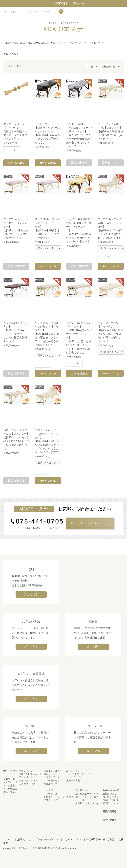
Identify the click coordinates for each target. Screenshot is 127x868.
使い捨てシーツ (84, 790)
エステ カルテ (51, 800)
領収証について (111, 800)
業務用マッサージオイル (88, 803)
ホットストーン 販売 (87, 797)
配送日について (111, 803)
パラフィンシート (28, 771)
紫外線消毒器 (73, 781)
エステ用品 (9, 785)
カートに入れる (16, 163)
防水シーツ (49, 774)
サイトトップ (10, 771)
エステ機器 (9, 792)
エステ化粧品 (10, 789)
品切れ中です (79, 163)
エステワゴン (51, 790)
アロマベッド (11, 54)
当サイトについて (72, 839)
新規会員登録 (109, 811)
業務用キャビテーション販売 (59, 797)
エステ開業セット (53, 781)
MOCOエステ (63, 29)
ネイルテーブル (74, 777)
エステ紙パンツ (27, 784)
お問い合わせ (109, 820)
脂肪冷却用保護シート (30, 774)
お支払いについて (112, 797)
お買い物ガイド (111, 790)
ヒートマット (82, 800)
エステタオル (51, 794)
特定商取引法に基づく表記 (100, 839)
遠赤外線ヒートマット (87, 794)
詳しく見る (31, 594)
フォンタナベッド (28, 781)
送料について (109, 794)
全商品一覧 (9, 779)
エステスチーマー (53, 777)
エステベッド (10, 782)
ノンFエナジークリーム (78, 774)
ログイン (8, 839)
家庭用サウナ (51, 784)
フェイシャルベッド (54, 771)
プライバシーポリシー (47, 839)
